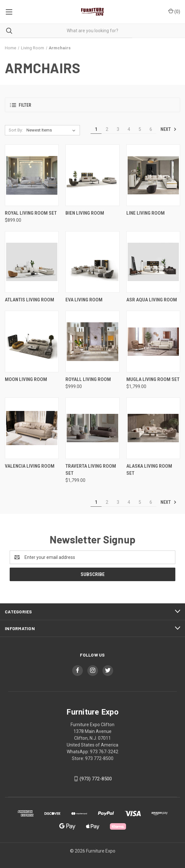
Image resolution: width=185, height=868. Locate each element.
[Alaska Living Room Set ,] (153, 428)
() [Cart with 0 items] (174, 11)
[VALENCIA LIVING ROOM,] (32, 428)
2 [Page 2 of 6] (107, 129)
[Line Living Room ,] (153, 175)
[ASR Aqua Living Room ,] (153, 262)
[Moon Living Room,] (32, 341)
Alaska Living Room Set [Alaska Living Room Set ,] (149, 470)
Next (169, 129)
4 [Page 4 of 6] (129, 129)
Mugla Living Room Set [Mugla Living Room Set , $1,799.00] (153, 379)
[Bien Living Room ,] (92, 175)
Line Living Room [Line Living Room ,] (146, 213)
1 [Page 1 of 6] (96, 129)
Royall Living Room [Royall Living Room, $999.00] (88, 379)
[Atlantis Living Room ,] (32, 262)
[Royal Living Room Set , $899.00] (32, 175)
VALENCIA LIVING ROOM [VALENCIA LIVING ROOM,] (30, 466)
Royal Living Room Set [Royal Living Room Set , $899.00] (31, 213)
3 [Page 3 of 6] (118, 129)
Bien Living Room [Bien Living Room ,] (85, 213)
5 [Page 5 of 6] (140, 129)
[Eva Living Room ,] (92, 262)
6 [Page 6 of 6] (151, 129)
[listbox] (52, 130)
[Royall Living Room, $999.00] (92, 341)
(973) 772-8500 (96, 779)
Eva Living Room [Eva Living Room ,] (84, 300)
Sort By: (16, 130)
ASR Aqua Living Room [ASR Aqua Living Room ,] (152, 300)
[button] (92, 105)
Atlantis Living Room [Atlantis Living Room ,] (29, 300)
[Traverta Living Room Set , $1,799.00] (92, 428)
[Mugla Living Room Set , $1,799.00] (153, 341)
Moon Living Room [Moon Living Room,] (26, 379)
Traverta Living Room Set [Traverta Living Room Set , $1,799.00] (91, 470)
